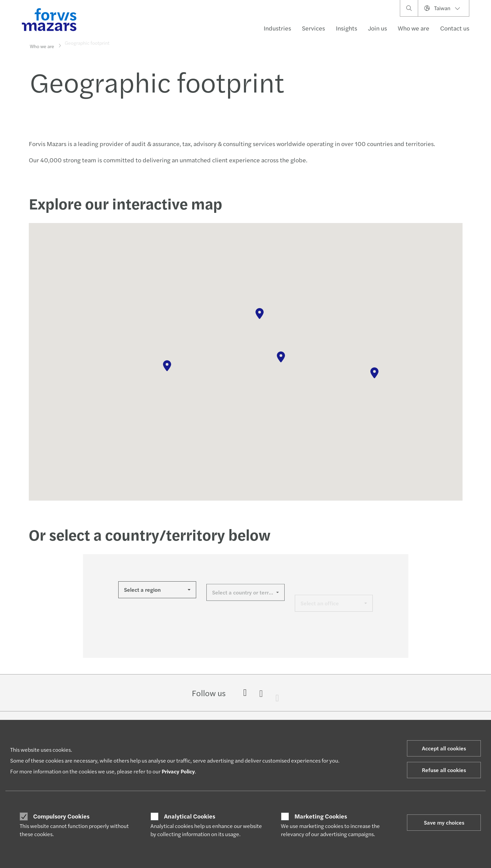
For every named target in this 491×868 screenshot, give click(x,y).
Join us (377, 28)
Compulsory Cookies (61, 816)
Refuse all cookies (444, 770)
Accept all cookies (444, 748)
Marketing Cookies (321, 816)
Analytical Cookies (190, 816)
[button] (167, 366)
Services (313, 28)
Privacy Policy (178, 771)
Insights (346, 28)
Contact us (455, 28)
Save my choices (444, 822)
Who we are (414, 28)
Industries (277, 28)
